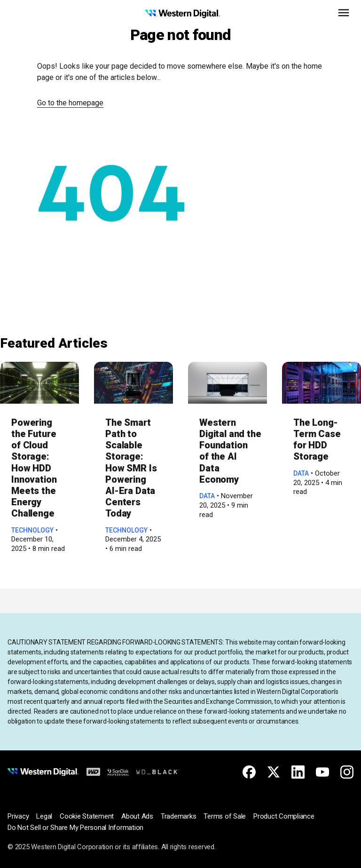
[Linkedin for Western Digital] (298, 772)
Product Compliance (284, 816)
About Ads (137, 816)
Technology (32, 530)
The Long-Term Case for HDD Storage (317, 440)
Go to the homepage (70, 103)
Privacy (18, 816)
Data (207, 496)
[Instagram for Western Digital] (347, 772)
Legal (44, 816)
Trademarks (179, 816)
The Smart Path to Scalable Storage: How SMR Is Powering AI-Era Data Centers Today (131, 468)
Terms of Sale (225, 816)
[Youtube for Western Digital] (322, 772)
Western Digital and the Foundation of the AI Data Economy (230, 451)
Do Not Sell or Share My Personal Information (75, 828)
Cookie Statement (87, 816)
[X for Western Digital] (274, 772)
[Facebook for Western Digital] (249, 772)
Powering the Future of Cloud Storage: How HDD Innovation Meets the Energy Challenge (34, 468)
